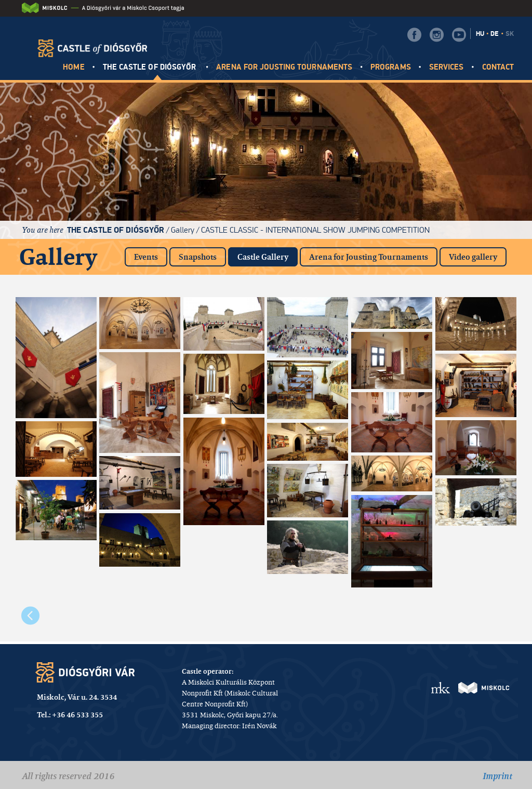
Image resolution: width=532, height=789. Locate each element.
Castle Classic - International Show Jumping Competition (315, 230)
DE (495, 34)
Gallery (183, 230)
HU (480, 34)
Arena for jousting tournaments (284, 67)
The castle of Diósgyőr (150, 67)
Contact (498, 67)
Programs (390, 67)
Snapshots (198, 257)
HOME (74, 67)
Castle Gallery (268, 255)
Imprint (497, 776)
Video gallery (473, 257)
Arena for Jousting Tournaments (369, 257)
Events (146, 257)
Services (446, 67)
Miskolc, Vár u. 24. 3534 (77, 697)
